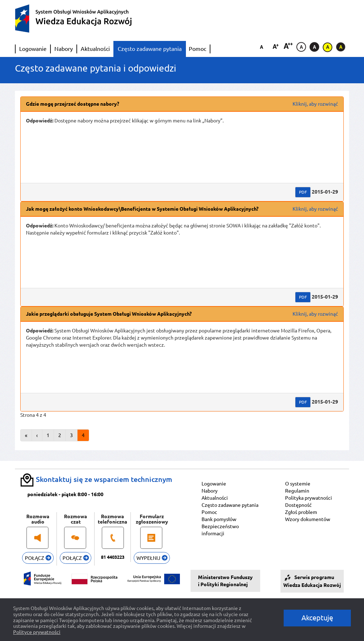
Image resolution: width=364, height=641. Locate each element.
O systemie (298, 484)
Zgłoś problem (301, 512)
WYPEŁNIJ (152, 558)
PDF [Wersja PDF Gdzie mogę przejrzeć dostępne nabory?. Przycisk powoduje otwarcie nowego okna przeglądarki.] (303, 192)
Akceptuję (317, 618)
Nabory (64, 49)
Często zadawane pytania (150, 49)
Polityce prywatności (37, 632)
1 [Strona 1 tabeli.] (48, 435)
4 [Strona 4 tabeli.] (83, 435)
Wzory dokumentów (308, 519)
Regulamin (297, 491)
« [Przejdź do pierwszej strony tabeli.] (26, 435)
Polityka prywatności (309, 498)
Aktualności (95, 49)
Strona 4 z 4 (33, 415)
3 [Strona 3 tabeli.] (71, 435)
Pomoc (197, 49)
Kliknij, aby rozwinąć (315, 104)
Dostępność (298, 505)
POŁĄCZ (38, 558)
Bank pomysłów (219, 519)
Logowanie (33, 49)
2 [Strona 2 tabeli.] (60, 435)
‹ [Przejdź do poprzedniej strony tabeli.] (37, 435)
